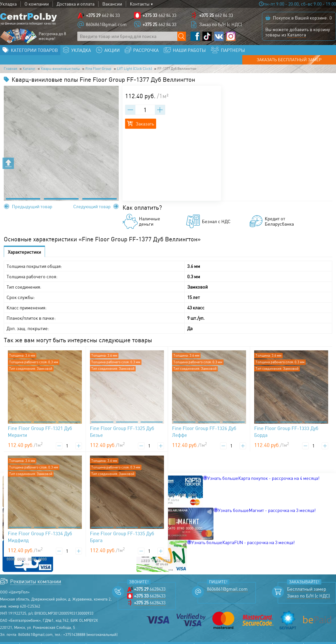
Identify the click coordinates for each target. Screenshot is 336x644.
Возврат (315, 640)
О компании (37, 4)
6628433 (150, 583)
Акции (50, 640)
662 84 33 (103, 16)
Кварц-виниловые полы (75, 62)
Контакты (140, 4)
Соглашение (288, 640)
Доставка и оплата (76, 4)
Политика (260, 640)
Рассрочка (73, 640)
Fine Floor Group (124, 62)
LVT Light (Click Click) (170, 62)
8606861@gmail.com (106, 25)
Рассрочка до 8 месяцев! (52, 37)
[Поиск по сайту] (182, 37)
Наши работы (103, 640)
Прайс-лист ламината (169, 640)
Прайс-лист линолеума (221, 640)
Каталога (297, 36)
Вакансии (112, 4)
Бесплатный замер (307, 583)
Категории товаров (34, 52)
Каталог (35, 62)
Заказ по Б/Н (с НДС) (220, 25)
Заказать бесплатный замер (299, 52)
